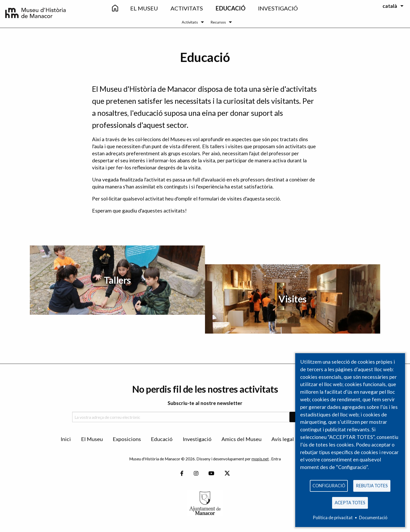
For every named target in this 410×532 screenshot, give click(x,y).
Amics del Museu (241, 439)
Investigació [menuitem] (278, 8)
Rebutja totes (372, 484)
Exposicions (127, 439)
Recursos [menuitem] (218, 22)
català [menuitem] (390, 6)
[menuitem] (115, 8)
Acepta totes (350, 502)
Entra (276, 459)
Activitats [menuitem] (187, 8)
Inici (66, 439)
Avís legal (283, 439)
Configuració (329, 484)
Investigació (197, 439)
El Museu (92, 439)
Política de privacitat (333, 517)
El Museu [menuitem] (144, 8)
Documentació (373, 517)
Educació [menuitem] (230, 8)
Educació (162, 439)
